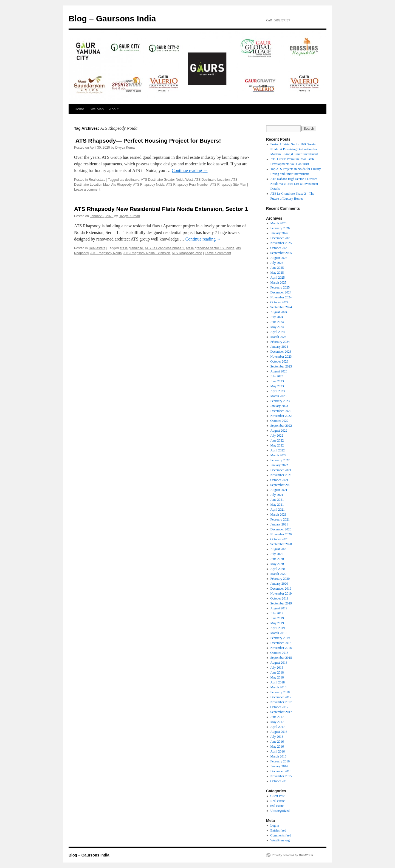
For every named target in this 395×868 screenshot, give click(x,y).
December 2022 (281, 411)
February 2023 (280, 401)
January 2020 (279, 584)
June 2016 (277, 742)
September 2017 (281, 712)
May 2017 (277, 722)
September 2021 (281, 485)
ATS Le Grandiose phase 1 (164, 248)
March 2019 (278, 633)
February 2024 (280, 342)
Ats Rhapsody (121, 185)
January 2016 (279, 766)
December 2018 (281, 643)
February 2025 (280, 287)
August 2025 (279, 258)
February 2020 (280, 579)
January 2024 (279, 347)
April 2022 (278, 450)
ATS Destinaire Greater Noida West (167, 180)
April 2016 (278, 751)
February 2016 (280, 761)
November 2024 (281, 297)
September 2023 (281, 366)
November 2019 (281, 593)
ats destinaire (129, 180)
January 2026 (279, 233)
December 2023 (281, 352)
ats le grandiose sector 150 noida (210, 248)
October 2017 (280, 707)
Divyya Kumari (126, 148)
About (114, 109)
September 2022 (281, 426)
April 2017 (278, 727)
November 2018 (281, 648)
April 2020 (278, 569)
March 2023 (278, 396)
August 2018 (279, 663)
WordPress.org (280, 840)
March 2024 (278, 337)
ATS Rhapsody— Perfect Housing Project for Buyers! (148, 141)
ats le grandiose (131, 248)
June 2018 (277, 672)
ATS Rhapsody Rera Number (187, 185)
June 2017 (277, 717)
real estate (277, 806)
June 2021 (277, 500)
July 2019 (277, 613)
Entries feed (278, 830)
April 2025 (278, 278)
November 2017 (281, 702)
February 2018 (280, 692)
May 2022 (277, 445)
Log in (275, 825)
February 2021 (280, 519)
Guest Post (278, 796)
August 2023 (279, 371)
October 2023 (280, 361)
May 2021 (277, 505)
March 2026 (278, 223)
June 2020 (277, 559)
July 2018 (277, 668)
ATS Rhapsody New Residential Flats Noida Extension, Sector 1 (161, 209)
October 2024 (280, 302)
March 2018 (278, 687)
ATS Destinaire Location (212, 180)
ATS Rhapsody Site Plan (228, 185)
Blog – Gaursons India (112, 19)
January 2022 (279, 465)
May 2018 (277, 677)
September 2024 (281, 307)
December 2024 (281, 292)
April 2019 (278, 628)
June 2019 (277, 618)
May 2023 (277, 386)
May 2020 (277, 564)
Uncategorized (280, 811)
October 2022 (280, 421)
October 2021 (280, 480)
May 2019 (277, 623)
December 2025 (281, 238)
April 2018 (278, 682)
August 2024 (279, 312)
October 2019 (280, 598)
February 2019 (280, 638)
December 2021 (281, 470)
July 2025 (277, 263)
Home (79, 109)
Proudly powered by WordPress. (293, 855)
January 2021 (279, 524)
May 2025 (277, 273)
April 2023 (278, 391)
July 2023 (277, 376)
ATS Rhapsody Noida (149, 185)
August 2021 (279, 490)
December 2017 (281, 697)
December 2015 (281, 771)
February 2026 (280, 228)
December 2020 (281, 529)
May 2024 (277, 327)
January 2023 (279, 406)
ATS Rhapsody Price (187, 253)
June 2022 (277, 440)
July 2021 (277, 495)
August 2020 (279, 549)
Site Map (97, 109)
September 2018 (281, 658)
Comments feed (281, 835)
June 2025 (277, 268)
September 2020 (281, 544)
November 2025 (281, 243)
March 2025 (278, 282)
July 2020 (277, 554)
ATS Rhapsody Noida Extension (147, 253)
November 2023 (281, 357)
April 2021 (278, 510)
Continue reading (190, 170)
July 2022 (277, 436)
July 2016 (277, 737)
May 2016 (277, 747)
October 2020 (280, 539)
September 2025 (281, 253)
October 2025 (280, 248)
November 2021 (281, 475)
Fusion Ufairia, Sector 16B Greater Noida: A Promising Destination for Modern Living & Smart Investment (294, 149)
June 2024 (277, 322)
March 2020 (278, 574)
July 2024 (277, 317)
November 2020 (281, 534)
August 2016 (279, 732)
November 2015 (281, 776)
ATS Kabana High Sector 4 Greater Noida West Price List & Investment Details (294, 184)
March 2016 (278, 756)
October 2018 (280, 653)
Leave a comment (87, 190)
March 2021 (278, 514)
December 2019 (281, 589)
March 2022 (278, 455)
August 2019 (279, 608)
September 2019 (281, 603)
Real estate (97, 180)
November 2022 (281, 416)
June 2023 (277, 381)
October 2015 (280, 781)
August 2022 (279, 431)
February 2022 (280, 460)
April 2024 (278, 332)
